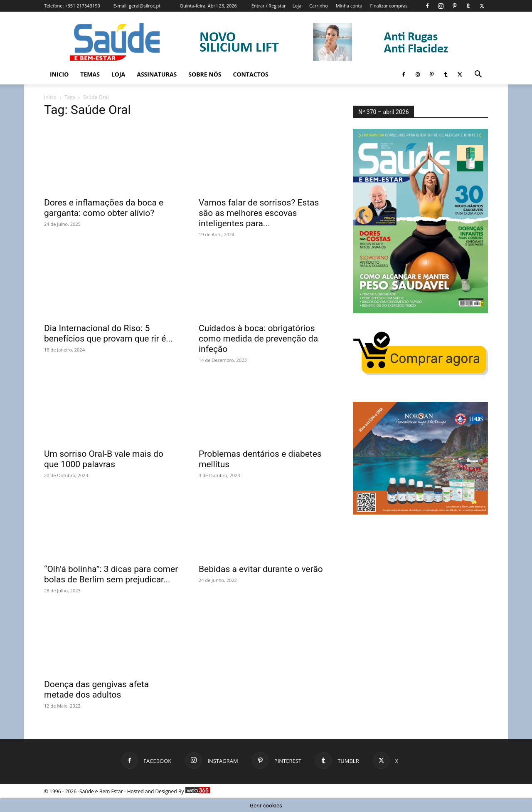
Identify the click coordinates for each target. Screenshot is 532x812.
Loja (297, 6)
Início (50, 97)
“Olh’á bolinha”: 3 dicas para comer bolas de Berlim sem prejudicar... (111, 574)
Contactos (251, 74)
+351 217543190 (83, 6)
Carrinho (319, 6)
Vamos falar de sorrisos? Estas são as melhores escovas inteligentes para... (259, 213)
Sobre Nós (205, 74)
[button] (478, 75)
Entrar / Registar (269, 6)
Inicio (59, 74)
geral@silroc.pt (145, 6)
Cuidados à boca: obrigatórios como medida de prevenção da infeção (258, 339)
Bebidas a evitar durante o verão (261, 569)
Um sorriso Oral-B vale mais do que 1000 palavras (104, 459)
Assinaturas (157, 74)
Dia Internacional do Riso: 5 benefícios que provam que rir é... (108, 333)
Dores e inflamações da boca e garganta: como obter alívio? (104, 208)
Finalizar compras (389, 6)
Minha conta (349, 6)
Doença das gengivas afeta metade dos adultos (96, 689)
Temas (90, 74)
